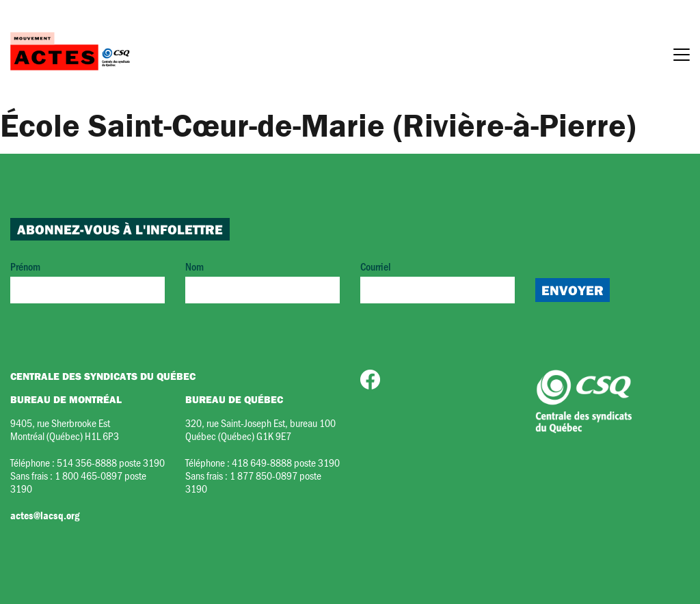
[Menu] (682, 57)
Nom (262, 281)
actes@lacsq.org (45, 515)
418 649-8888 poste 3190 (286, 462)
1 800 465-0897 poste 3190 (78, 482)
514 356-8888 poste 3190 (111, 462)
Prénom (87, 281)
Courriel (437, 281)
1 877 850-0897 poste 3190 (253, 482)
